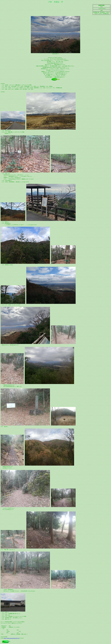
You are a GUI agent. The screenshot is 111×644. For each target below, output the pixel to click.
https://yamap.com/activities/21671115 (12, 638)
